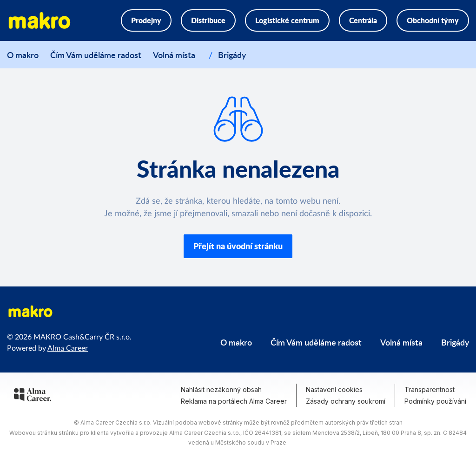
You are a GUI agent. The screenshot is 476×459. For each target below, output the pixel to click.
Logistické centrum (287, 20)
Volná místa (174, 53)
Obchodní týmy (433, 20)
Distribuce (208, 20)
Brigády (232, 53)
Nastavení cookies (334, 389)
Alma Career (68, 348)
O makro (23, 55)
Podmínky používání (435, 401)
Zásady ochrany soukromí (346, 401)
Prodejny (146, 20)
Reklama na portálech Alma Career (234, 401)
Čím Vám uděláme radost (96, 55)
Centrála (363, 20)
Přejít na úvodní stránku (238, 246)
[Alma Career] (33, 396)
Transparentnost (430, 389)
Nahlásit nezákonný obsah (221, 389)
